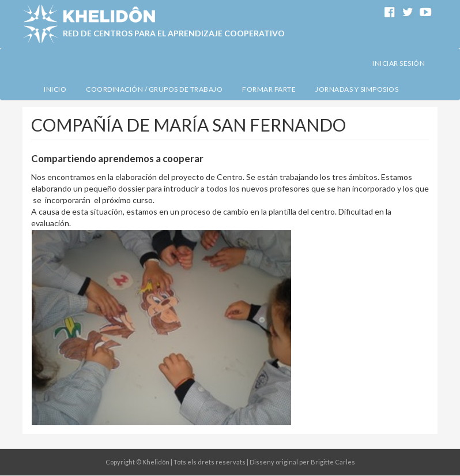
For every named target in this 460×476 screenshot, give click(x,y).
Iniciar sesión (399, 63)
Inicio (55, 89)
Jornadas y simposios (357, 89)
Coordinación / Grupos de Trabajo (154, 89)
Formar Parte (269, 89)
